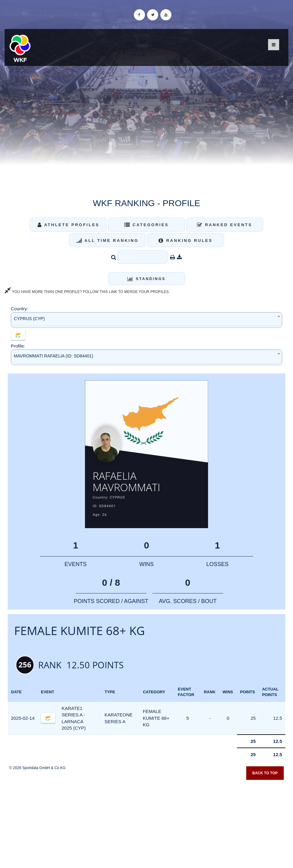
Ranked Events (225, 225)
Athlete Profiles (68, 225)
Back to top (265, 776)
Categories (147, 225)
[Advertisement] (146, 823)
